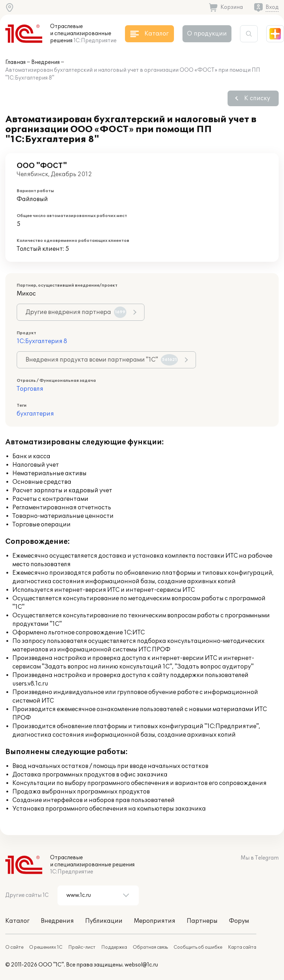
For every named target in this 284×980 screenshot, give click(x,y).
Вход (272, 7)
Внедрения (45, 62)
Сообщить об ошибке (198, 947)
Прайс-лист (82, 947)
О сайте (14, 947)
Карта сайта (242, 947)
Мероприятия (155, 921)
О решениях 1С (46, 947)
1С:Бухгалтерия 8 (42, 341)
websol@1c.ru (141, 965)
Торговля (30, 389)
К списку (257, 98)
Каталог (17, 921)
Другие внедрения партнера (76, 312)
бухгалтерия (35, 414)
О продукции (207, 34)
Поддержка (114, 947)
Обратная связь (150, 947)
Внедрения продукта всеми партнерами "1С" (102, 360)
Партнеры (202, 921)
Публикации (104, 921)
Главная (15, 62)
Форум (239, 921)
